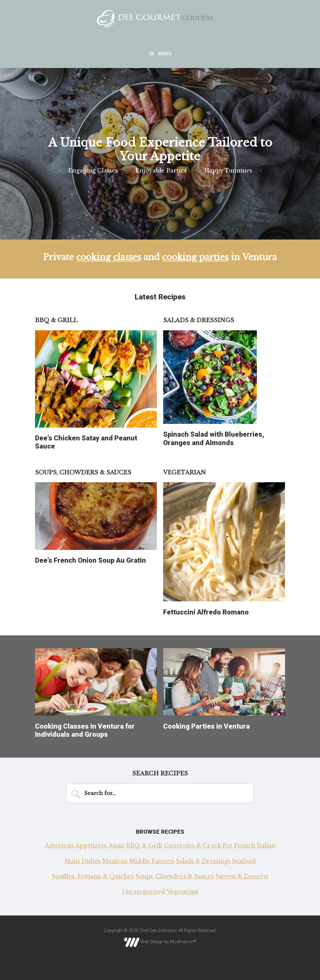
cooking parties (195, 257)
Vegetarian (182, 892)
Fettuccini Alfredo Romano (206, 612)
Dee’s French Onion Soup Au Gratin (90, 560)
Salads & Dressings (203, 861)
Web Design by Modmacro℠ (160, 942)
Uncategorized (144, 892)
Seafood (244, 861)
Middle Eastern (152, 861)
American (59, 846)
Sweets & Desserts (242, 876)
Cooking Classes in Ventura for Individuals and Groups (85, 730)
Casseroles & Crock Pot (198, 846)
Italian (266, 846)
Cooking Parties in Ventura (206, 726)
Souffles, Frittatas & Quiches (93, 876)
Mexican (115, 861)
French (245, 846)
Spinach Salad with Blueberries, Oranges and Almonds (214, 438)
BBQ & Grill (144, 846)
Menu (165, 53)
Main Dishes (82, 861)
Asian (116, 846)
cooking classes (109, 257)
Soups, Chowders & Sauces (175, 876)
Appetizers (91, 846)
